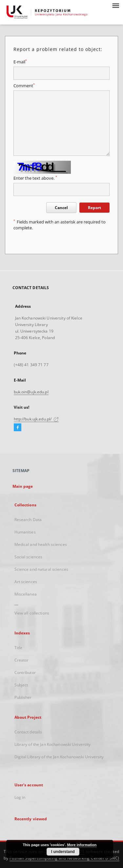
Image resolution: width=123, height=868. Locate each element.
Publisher (23, 697)
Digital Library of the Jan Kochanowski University (59, 757)
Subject (21, 685)
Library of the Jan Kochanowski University (53, 744)
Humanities (25, 532)
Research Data (28, 520)
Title (19, 648)
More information (82, 845)
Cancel (61, 208)
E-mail (20, 62)
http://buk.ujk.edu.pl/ (36, 419)
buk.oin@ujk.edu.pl (31, 392)
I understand (63, 852)
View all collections (32, 613)
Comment (24, 86)
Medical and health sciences (41, 544)
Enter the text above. (35, 178)
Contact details (28, 732)
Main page (23, 486)
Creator (22, 660)
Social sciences (29, 557)
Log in (20, 797)
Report (94, 208)
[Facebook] (18, 428)
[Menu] (115, 5)
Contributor (25, 672)
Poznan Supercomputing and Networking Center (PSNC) (64, 858)
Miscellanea (26, 594)
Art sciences (26, 582)
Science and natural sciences (41, 569)
